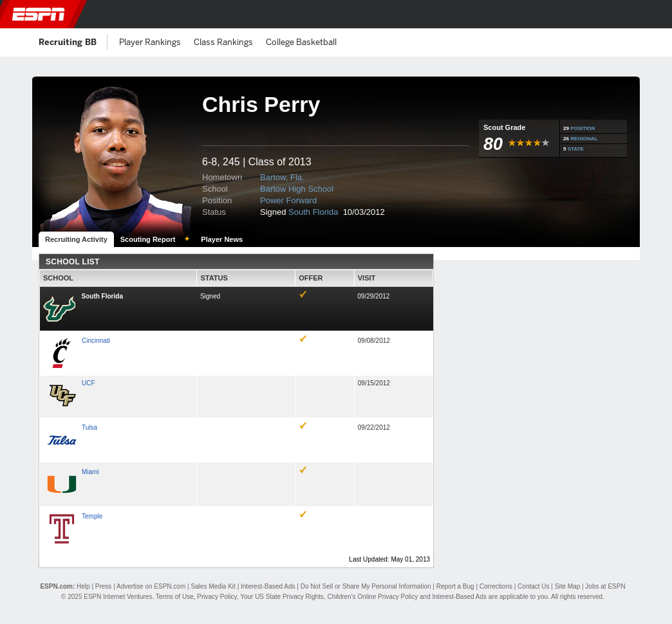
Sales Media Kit (213, 586)
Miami (90, 472)
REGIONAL (584, 139)
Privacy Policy (217, 597)
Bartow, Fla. (282, 177)
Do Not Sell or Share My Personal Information (366, 586)
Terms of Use (175, 597)
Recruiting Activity (76, 239)
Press (104, 586)
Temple (92, 516)
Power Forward (288, 200)
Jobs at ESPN (605, 586)
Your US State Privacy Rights (282, 597)
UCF (89, 383)
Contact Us (533, 586)
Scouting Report (148, 239)
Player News (222, 239)
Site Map (567, 586)
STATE (576, 149)
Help (83, 586)
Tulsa (89, 427)
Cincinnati (96, 341)
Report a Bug (455, 586)
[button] (655, 14)
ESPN (39, 14)
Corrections (496, 586)
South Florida (314, 212)
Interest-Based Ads (268, 586)
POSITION (583, 128)
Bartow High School (297, 189)
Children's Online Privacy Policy (372, 597)
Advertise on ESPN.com (151, 586)
